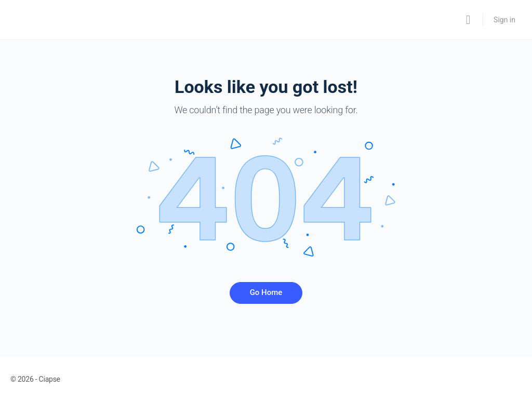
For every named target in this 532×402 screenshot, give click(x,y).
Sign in (504, 20)
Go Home (266, 292)
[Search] (468, 20)
